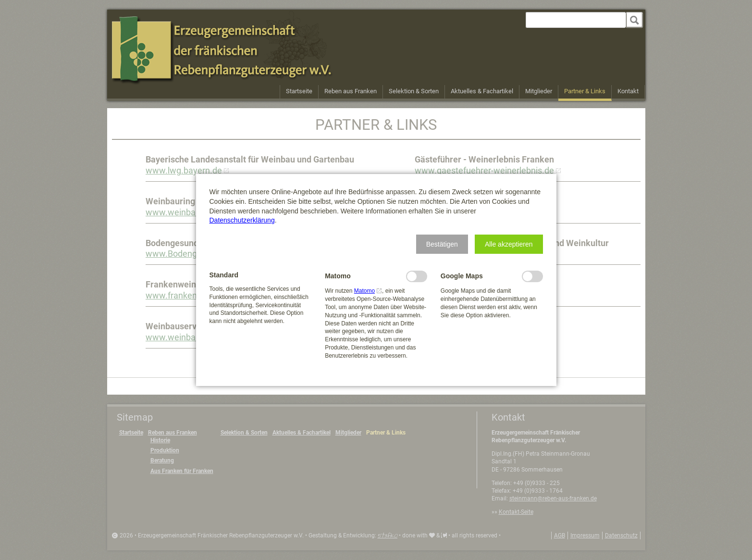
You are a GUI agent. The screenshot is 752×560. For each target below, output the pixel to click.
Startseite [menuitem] (299, 91)
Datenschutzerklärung (242, 220)
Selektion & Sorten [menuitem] (414, 91)
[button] (442, 244)
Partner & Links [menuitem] (585, 91)
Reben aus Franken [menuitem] (351, 91)
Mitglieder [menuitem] (539, 91)
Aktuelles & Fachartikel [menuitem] (482, 91)
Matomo (364, 291)
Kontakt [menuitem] (628, 91)
